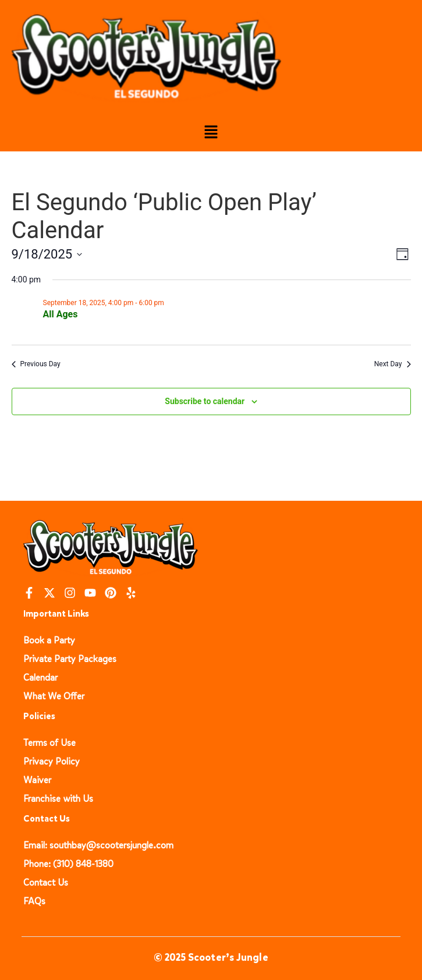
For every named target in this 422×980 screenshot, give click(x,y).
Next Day (393, 364)
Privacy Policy (52, 761)
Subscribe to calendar (205, 401)
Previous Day (36, 364)
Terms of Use (49, 743)
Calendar (40, 677)
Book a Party (49, 640)
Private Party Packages (70, 659)
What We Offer (54, 696)
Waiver (37, 780)
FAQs (34, 901)
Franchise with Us (58, 799)
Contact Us (46, 882)
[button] (211, 133)
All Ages (61, 314)
